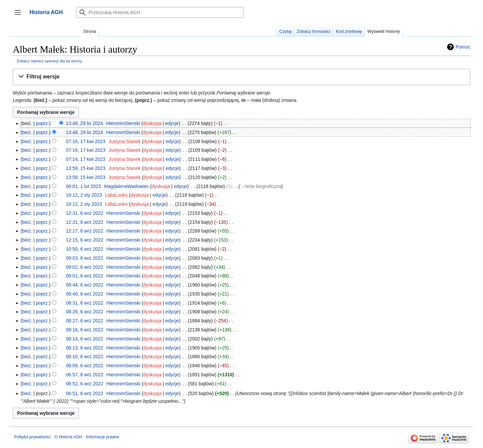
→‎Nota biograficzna (261, 186)
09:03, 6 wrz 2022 (85, 258)
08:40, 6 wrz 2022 (85, 294)
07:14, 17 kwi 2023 (86, 159)
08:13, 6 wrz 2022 (85, 348)
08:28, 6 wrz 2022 (85, 312)
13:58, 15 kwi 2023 (86, 177)
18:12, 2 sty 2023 (84, 195)
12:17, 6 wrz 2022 (85, 231)
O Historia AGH (68, 437)
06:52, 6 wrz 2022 (85, 384)
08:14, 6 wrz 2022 (85, 339)
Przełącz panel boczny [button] (20, 16)
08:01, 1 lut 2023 (84, 186)
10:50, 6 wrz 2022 (85, 249)
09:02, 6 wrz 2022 (85, 267)
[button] (241, 77)
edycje (172, 123)
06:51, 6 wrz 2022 (85, 393)
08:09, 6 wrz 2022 (85, 366)
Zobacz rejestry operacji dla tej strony (49, 61)
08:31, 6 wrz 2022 (85, 303)
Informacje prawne (103, 437)
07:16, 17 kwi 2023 (86, 141)
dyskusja (152, 123)
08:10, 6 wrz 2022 (85, 357)
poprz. (42, 123)
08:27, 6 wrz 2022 (85, 321)
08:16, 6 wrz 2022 (85, 330)
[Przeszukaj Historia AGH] (160, 12)
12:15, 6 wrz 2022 (85, 240)
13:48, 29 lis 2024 (85, 123)
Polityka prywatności (32, 437)
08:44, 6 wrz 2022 (85, 285)
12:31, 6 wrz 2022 (85, 213)
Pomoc (463, 47)
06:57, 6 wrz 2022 (85, 375)
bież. (27, 132)
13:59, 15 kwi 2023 (86, 168)
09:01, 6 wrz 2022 (85, 276)
